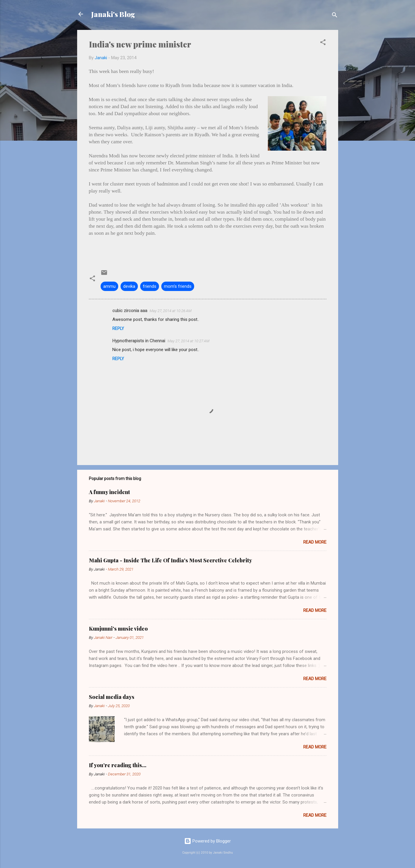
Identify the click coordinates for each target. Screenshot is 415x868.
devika (129, 286)
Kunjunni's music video (118, 629)
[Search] (335, 16)
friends (150, 286)
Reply (118, 329)
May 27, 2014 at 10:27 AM (188, 341)
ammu (109, 286)
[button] (323, 43)
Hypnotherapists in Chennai (139, 341)
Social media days (112, 697)
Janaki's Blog (113, 14)
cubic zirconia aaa (130, 311)
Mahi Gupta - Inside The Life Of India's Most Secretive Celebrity (170, 560)
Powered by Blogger (207, 841)
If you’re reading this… (118, 765)
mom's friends (178, 286)
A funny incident (109, 492)
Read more (315, 542)
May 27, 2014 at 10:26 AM (171, 311)
